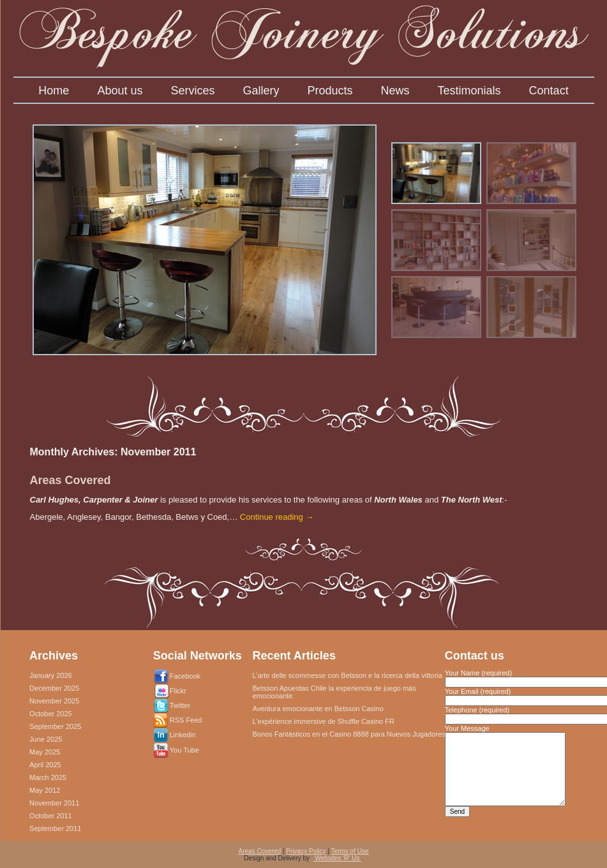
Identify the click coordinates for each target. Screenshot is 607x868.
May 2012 (45, 790)
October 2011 (51, 816)
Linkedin (183, 735)
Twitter (180, 705)
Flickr (178, 691)
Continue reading (277, 517)
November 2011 (54, 803)
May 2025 (45, 752)
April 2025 (45, 765)
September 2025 (55, 726)
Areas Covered (71, 480)
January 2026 (51, 675)
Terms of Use (350, 851)
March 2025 (48, 777)
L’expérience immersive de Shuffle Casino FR (324, 721)
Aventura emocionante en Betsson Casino (318, 709)
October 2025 (51, 714)
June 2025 (46, 739)
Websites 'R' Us (337, 858)
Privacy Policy (306, 851)
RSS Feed (186, 720)
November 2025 (54, 701)
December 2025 (54, 688)
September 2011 (55, 828)
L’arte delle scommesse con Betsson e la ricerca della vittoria (348, 675)
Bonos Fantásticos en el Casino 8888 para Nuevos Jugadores (349, 734)
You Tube (184, 750)
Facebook (185, 676)
